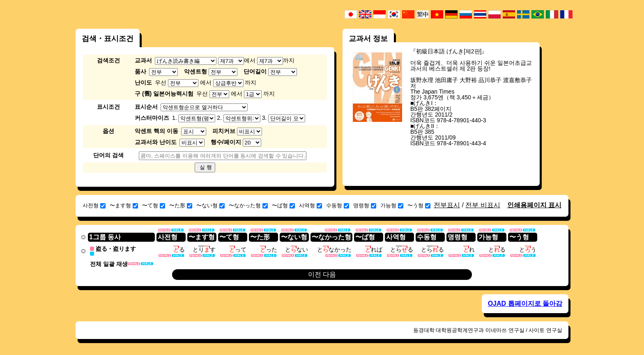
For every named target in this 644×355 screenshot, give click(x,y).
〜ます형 (124, 205)
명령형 (365, 205)
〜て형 (154, 205)
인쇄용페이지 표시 (534, 205)
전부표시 (447, 205)
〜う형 (419, 205)
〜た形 (181, 205)
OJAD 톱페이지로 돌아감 (525, 303)
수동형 (338, 205)
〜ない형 (210, 205)
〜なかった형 (248, 205)
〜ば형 (283, 205)
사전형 (94, 205)
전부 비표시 (483, 205)
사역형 (310, 205)
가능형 (392, 205)
